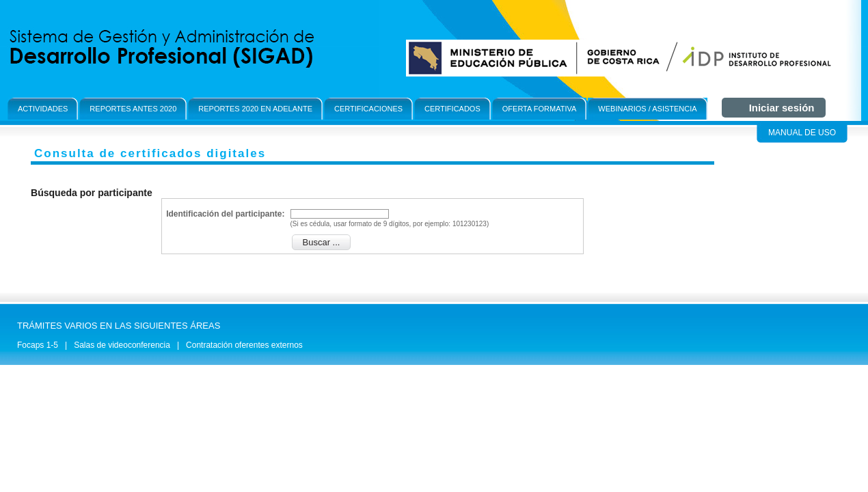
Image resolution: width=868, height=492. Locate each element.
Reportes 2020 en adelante (255, 109)
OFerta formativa (540, 109)
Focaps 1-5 (38, 345)
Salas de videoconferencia (122, 345)
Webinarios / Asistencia (647, 109)
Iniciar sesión (782, 108)
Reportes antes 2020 (133, 109)
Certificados (452, 109)
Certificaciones (368, 109)
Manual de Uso (802, 133)
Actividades (43, 109)
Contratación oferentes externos (244, 345)
